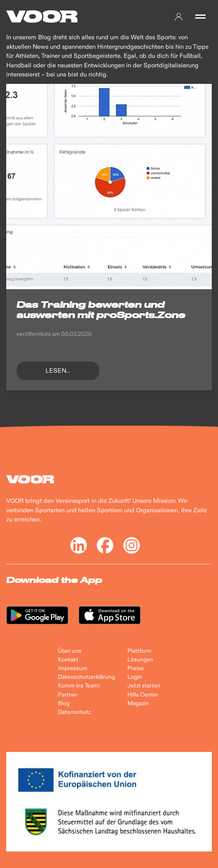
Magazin (138, 704)
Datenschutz (74, 712)
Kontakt (68, 660)
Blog (64, 704)
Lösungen (140, 660)
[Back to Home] (42, 17)
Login (135, 677)
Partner (68, 695)
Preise (136, 668)
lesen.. (58, 371)
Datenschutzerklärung (86, 677)
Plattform (139, 651)
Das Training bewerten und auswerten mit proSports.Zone (101, 310)
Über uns (70, 651)
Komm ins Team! (79, 686)
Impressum (73, 668)
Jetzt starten (144, 686)
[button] (200, 17)
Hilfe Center (143, 695)
